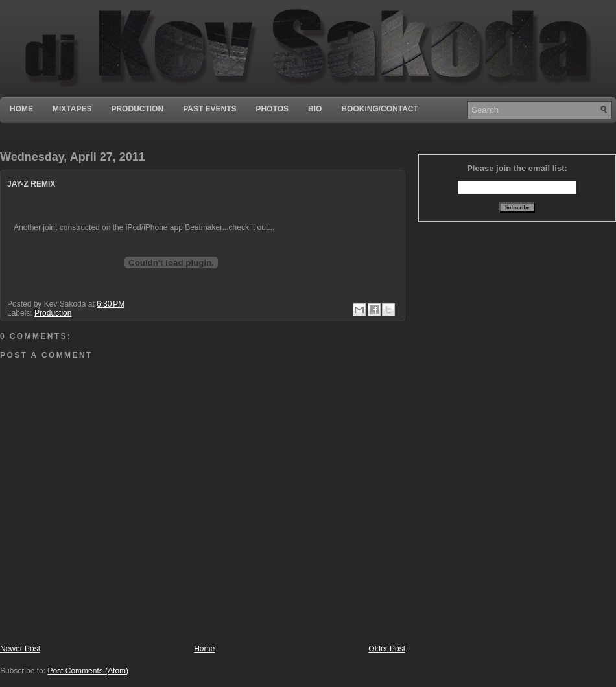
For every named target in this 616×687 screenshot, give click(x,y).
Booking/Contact (379, 109)
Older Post (387, 649)
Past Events (209, 109)
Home (21, 109)
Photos (272, 109)
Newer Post (20, 649)
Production (137, 109)
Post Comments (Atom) (88, 671)
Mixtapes (72, 109)
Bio (315, 109)
